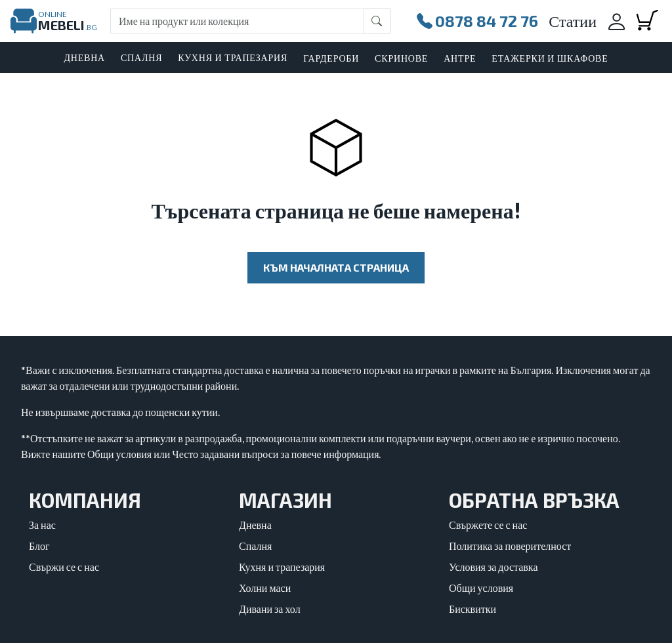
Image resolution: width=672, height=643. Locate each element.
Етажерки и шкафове (550, 58)
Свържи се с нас (64, 567)
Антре (460, 58)
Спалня (255, 546)
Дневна (255, 525)
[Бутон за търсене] (377, 21)
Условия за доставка (493, 567)
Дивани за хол (270, 609)
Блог (39, 546)
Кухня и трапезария (282, 567)
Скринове (401, 58)
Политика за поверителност (510, 546)
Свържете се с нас (488, 525)
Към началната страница (336, 267)
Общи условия (481, 588)
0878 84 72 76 (477, 21)
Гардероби (331, 58)
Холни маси (265, 588)
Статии (573, 21)
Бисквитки (472, 609)
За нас (42, 525)
